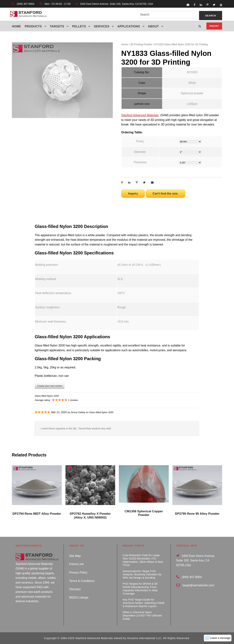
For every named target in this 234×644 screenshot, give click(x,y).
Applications (129, 26)
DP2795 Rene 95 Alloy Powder (197, 514)
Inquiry (214, 26)
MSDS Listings (79, 598)
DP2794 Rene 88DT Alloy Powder (37, 514)
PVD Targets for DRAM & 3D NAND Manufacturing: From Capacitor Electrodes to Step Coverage (140, 589)
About (153, 26)
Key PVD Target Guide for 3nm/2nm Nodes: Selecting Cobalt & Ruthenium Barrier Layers (144, 603)
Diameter (140, 152)
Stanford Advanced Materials (140, 115)
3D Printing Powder (141, 44)
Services (102, 26)
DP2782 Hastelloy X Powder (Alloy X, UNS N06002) (90, 516)
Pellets (79, 26)
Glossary (75, 589)
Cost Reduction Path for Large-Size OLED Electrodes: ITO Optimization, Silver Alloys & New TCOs (143, 560)
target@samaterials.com (198, 585)
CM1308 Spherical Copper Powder (144, 513)
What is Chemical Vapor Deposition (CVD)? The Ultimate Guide (142, 615)
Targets (57, 26)
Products (33, 26)
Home (16, 26)
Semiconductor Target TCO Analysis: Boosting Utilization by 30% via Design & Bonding (142, 574)
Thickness (140, 162)
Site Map (75, 556)
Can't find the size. (166, 194)
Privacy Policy (78, 572)
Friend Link (77, 564)
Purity (140, 141)
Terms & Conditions (82, 581)
